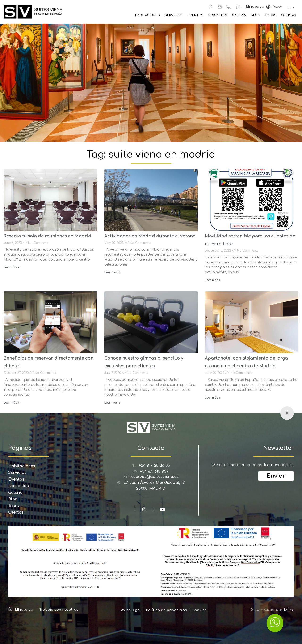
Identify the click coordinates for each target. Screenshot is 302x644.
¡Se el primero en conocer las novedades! (253, 465)
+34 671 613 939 (154, 472)
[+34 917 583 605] (229, 7)
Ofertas (289, 15)
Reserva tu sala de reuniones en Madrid (47, 236)
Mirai (289, 610)
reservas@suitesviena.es (154, 477)
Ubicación (218, 15)
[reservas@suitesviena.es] (220, 7)
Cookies (199, 610)
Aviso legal (131, 610)
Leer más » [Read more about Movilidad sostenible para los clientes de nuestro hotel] (213, 280)
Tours (271, 15)
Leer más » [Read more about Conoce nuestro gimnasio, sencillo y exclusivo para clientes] (112, 403)
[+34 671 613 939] (238, 7)
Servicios (174, 15)
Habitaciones (147, 15)
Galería (239, 15)
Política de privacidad (167, 610)
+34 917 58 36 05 (154, 466)
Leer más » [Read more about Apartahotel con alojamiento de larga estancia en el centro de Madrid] (213, 398)
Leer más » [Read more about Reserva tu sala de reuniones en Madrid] (11, 267)
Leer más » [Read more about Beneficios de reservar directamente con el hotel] (11, 403)
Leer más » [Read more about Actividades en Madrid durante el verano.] (112, 272)
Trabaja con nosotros (59, 610)
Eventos (195, 15)
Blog (255, 15)
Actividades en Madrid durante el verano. (150, 236)
